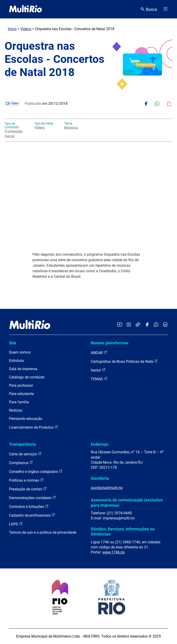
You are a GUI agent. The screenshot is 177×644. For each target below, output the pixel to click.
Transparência (22, 444)
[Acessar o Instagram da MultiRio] (129, 325)
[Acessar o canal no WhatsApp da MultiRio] (156, 325)
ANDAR (99, 353)
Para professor (21, 385)
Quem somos (20, 352)
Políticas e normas (26, 480)
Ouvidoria (100, 478)
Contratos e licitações (29, 506)
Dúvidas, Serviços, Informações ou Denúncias (123, 531)
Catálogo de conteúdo (27, 377)
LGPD (16, 524)
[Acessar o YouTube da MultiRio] (120, 325)
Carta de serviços (25, 454)
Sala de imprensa (23, 369)
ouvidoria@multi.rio (107, 488)
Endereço (100, 444)
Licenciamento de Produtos (34, 427)
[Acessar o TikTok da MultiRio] (138, 325)
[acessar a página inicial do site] (25, 9)
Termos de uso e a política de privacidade (43, 532)
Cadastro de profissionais (32, 515)
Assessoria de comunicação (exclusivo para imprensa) (127, 502)
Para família (19, 402)
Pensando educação (26, 419)
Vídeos (26, 29)
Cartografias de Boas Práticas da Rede (124, 361)
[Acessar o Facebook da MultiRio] (147, 325)
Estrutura (16, 361)
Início (12, 29)
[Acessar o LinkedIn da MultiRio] (165, 325)
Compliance (21, 463)
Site (13, 343)
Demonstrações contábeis (32, 498)
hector (98, 370)
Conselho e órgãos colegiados (36, 471)
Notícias (16, 410)
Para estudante (21, 394)
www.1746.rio (114, 552)
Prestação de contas (28, 489)
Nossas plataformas (110, 343)
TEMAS (99, 379)
